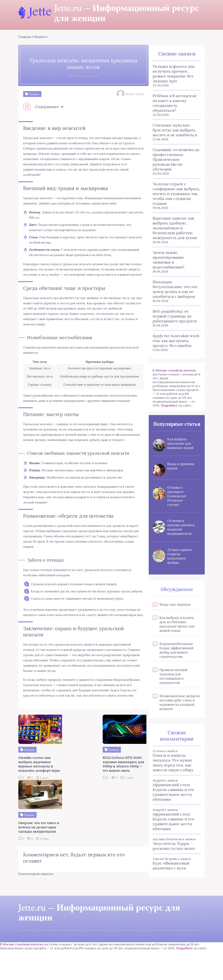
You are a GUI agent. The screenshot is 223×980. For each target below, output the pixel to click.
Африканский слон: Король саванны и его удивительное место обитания (173, 798)
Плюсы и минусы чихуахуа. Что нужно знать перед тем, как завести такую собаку (173, 769)
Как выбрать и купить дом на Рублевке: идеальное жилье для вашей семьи (177, 631)
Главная (26, 37)
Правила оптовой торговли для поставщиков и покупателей (173, 683)
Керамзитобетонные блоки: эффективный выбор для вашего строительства (176, 657)
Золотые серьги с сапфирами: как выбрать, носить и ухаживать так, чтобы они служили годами (176, 194)
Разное (41, 37)
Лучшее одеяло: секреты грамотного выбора (180, 563)
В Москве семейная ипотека (174, 370)
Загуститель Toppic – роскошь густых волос (174, 852)
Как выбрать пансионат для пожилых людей (180, 450)
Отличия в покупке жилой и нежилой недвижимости (179, 534)
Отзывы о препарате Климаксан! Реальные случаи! (177, 502)
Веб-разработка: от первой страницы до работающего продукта (174, 316)
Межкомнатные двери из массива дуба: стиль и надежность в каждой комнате (180, 709)
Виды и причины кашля (180, 472)
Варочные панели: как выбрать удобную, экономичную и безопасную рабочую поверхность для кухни (175, 228)
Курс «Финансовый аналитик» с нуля (171, 872)
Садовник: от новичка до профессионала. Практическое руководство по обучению (176, 160)
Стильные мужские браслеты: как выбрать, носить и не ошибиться (175, 130)
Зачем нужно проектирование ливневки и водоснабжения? (168, 260)
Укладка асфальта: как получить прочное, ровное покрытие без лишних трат (173, 74)
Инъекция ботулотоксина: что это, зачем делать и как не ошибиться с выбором (175, 289)
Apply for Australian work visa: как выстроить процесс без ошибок (176, 341)
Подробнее (169, 406)
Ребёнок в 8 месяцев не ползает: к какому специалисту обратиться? (174, 103)
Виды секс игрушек (175, 611)
